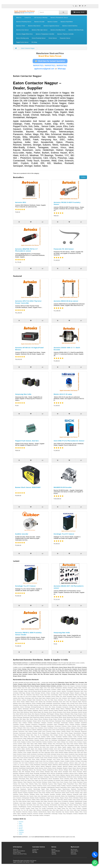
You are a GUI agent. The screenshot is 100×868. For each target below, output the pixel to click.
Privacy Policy (17, 852)
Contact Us (28, 18)
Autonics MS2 (21, 202)
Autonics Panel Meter (67, 22)
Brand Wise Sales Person (50, 56)
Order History (74, 851)
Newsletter (74, 854)
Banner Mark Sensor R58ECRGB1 (28, 487)
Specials (54, 854)
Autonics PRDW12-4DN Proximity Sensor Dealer (28, 634)
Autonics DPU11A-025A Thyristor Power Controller (28, 302)
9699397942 (62, 66)
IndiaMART (21, 831)
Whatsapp (62, 69)
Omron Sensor (53, 38)
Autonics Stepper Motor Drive (24, 34)
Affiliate (54, 852)
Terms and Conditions (19, 851)
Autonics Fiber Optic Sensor (40, 30)
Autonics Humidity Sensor (58, 30)
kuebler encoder (22, 534)
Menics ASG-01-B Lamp (63, 394)
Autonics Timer (21, 26)
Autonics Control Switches (70, 26)
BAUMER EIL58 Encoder (63, 487)
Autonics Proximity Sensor (24, 22)
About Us (19, 18)
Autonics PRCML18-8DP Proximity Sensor (67, 203)
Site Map (35, 852)
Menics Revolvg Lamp (22, 38)
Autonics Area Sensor (34, 26)
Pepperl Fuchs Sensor (22, 42)
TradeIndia (21, 832)
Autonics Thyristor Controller (65, 34)
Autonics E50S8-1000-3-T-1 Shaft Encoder (67, 349)
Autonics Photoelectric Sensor (59, 18)
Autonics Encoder (39, 22)
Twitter (20, 824)
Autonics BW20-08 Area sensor (66, 301)
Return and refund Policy (20, 854)
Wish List (73, 852)
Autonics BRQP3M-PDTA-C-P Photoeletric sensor (26, 250)
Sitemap (21, 829)
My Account (74, 849)
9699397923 (38, 66)
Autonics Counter (53, 22)
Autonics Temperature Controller (45, 34)
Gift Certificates (56, 851)
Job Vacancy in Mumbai (41, 18)
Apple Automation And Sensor (28, 861)
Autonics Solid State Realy (76, 30)
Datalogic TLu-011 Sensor (64, 534)
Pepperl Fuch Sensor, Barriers (27, 441)
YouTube (21, 827)
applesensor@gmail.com (44, 69)
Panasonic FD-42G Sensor (64, 249)
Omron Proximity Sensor (39, 38)
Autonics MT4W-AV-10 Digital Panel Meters (29, 349)
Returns (34, 851)
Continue (83, 177)
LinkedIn (21, 825)
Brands (53, 849)
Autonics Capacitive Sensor (51, 26)
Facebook (21, 822)
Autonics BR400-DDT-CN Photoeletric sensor (69, 587)
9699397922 (50, 66)
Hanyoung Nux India (23, 394)
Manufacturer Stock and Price (50, 53)
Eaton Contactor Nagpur (28, 48)
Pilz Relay (34, 42)
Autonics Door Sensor (22, 30)
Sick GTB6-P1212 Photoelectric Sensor (69, 441)
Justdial (20, 834)
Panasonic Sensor (65, 38)
